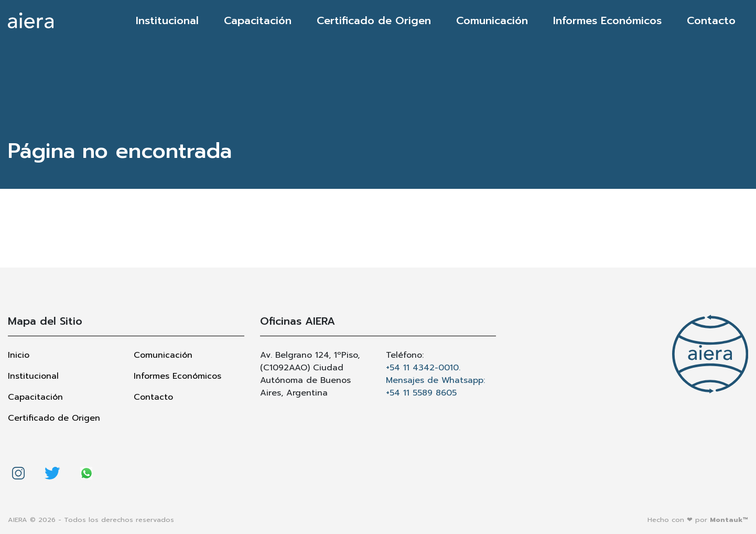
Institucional (167, 20)
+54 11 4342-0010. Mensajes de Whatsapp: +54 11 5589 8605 (435, 380)
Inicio (19, 355)
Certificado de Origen (374, 20)
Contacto (711, 20)
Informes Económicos (607, 20)
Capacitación (258, 20)
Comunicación (492, 20)
